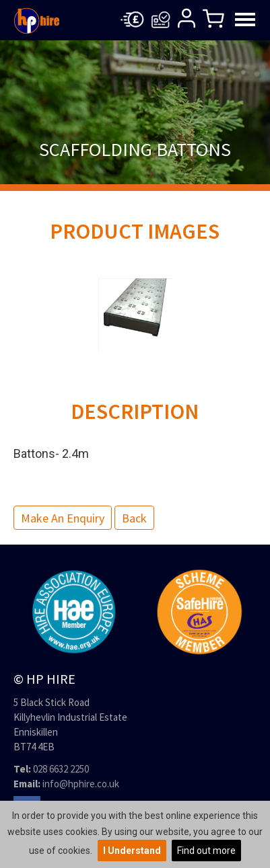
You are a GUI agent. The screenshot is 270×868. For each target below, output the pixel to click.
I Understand (132, 851)
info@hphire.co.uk (81, 784)
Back (134, 518)
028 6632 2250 (61, 769)
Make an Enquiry (63, 518)
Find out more (206, 851)
